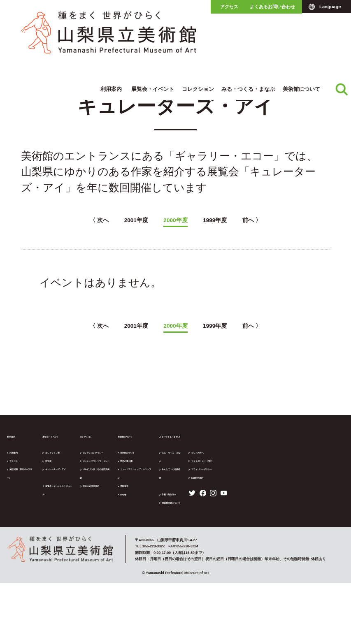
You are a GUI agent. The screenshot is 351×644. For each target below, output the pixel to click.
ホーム (7, 58)
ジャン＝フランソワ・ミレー (156, 465)
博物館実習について (280, 490)
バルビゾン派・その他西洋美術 (158, 473)
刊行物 (199, 490)
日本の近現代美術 (146, 482)
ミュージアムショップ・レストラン (223, 473)
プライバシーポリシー (282, 540)
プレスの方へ (275, 514)
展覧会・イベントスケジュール (95, 490)
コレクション (198, 36)
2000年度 (175, 220)
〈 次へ (60, 220)
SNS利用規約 (275, 548)
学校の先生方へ (277, 481)
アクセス (229, 7)
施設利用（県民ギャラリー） (35, 473)
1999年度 (236, 220)
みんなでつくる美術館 (282, 465)
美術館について (301, 36)
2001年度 (115, 220)
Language (330, 7)
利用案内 (111, 36)
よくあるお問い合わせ (272, 7)
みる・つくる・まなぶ (248, 36)
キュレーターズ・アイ (98, 58)
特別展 (75, 465)
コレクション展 (82, 456)
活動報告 (201, 482)
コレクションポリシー (150, 456)
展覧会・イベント (153, 36)
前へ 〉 (291, 220)
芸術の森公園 (205, 465)
